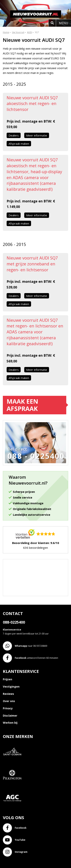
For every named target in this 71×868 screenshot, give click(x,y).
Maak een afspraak (22, 405)
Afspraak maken (19, 144)
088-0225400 (14, 622)
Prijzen (7, 679)
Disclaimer (10, 716)
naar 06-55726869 (25, 646)
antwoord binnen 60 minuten (30, 658)
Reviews (8, 694)
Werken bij (10, 723)
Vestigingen (11, 687)
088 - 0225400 (36, 456)
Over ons (9, 701)
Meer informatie (37, 135)
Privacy (8, 708)
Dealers (14, 135)
